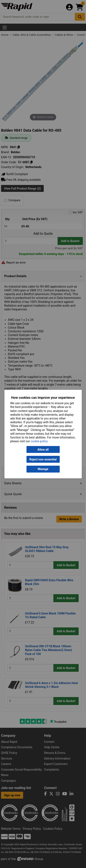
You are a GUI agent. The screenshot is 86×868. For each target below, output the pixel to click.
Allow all (43, 450)
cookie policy (39, 441)
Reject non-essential (43, 459)
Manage (43, 469)
